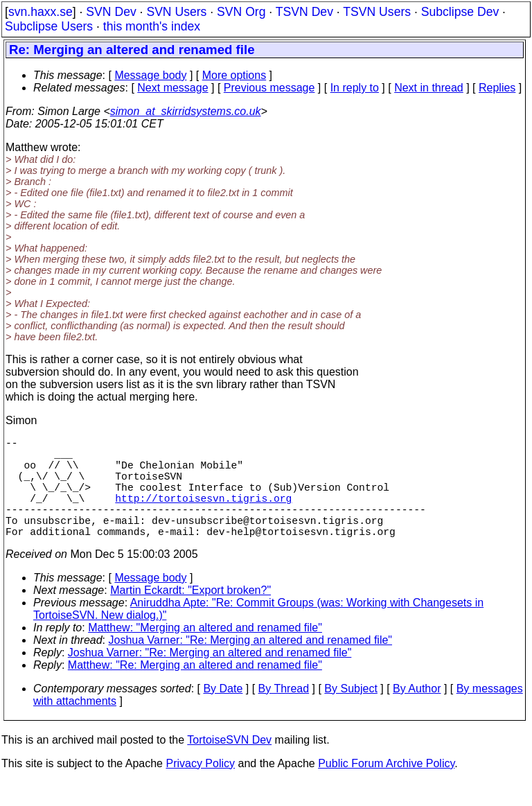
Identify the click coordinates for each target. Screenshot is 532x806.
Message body (150, 75)
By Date (223, 713)
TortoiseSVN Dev (229, 765)
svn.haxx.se (41, 12)
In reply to (355, 88)
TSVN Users (377, 12)
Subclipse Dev (460, 12)
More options (234, 75)
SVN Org (241, 12)
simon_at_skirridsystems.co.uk (186, 111)
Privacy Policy (200, 788)
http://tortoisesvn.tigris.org (203, 514)
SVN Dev (111, 12)
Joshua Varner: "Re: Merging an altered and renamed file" (251, 665)
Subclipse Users (49, 26)
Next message (172, 88)
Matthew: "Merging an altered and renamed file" (205, 652)
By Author (417, 713)
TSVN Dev (304, 12)
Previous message (269, 88)
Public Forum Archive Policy (386, 788)
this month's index (152, 26)
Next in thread (429, 88)
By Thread (284, 713)
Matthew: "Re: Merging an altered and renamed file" (195, 690)
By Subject (351, 713)
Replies (497, 88)
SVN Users (176, 12)
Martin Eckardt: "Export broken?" (190, 615)
